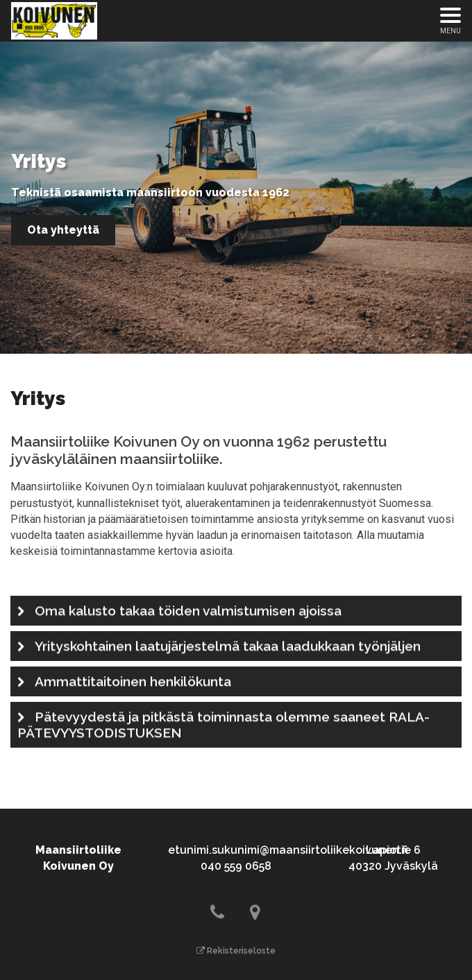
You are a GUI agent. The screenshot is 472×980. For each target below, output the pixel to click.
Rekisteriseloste (236, 951)
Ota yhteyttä (63, 230)
